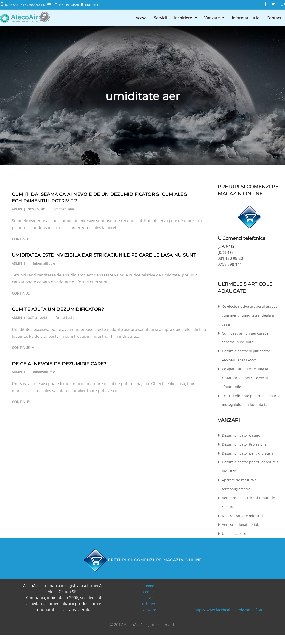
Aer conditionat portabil (242, 525)
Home (149, 586)
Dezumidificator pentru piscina (248, 453)
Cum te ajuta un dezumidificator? (58, 309)
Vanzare (212, 18)
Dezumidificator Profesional (245, 444)
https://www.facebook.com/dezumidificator (230, 610)
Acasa (140, 18)
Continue (21, 239)
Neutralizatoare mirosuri (242, 516)
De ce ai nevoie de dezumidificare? (59, 364)
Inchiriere (183, 18)
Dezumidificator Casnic (241, 435)
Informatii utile (245, 18)
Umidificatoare (234, 534)
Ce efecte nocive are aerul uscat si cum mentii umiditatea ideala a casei (250, 315)
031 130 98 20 (230, 259)
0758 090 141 (230, 264)
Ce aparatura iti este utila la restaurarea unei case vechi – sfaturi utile (246, 378)
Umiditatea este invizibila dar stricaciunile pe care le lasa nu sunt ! (105, 255)
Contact (274, 18)
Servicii (160, 18)
